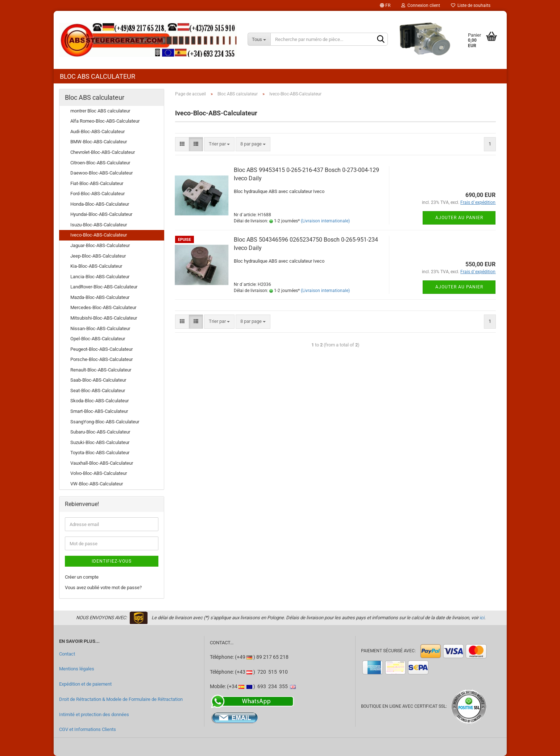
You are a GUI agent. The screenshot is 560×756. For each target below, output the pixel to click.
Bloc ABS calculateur (98, 76)
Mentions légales (77, 669)
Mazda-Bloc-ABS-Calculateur (100, 297)
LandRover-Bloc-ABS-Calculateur (104, 287)
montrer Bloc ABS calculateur (100, 111)
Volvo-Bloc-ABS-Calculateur (99, 473)
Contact (67, 654)
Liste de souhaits (471, 5)
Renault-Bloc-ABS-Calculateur (101, 370)
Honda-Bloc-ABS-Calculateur (100, 204)
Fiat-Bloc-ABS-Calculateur (97, 183)
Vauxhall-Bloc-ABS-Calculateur (102, 463)
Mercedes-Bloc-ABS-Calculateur (103, 307)
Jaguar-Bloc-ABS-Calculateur (100, 245)
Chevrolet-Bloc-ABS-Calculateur (103, 152)
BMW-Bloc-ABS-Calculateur (99, 142)
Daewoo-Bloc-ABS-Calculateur (101, 173)
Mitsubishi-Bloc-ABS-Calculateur (104, 318)
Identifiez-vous (112, 561)
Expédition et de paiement (85, 684)
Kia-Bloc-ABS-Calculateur (96, 266)
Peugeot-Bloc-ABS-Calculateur (101, 349)
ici (482, 618)
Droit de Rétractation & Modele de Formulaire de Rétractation (121, 699)
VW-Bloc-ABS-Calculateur (97, 484)
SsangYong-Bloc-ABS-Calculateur (105, 422)
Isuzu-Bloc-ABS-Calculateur (99, 225)
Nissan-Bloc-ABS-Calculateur (100, 328)
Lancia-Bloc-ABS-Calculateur (100, 277)
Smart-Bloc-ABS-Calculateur (99, 411)
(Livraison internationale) (325, 221)
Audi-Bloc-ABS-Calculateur (98, 132)
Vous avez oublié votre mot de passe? (103, 587)
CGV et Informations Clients (88, 729)
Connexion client (421, 5)
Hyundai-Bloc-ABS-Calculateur (101, 214)
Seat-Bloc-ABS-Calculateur (98, 391)
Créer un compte (82, 577)
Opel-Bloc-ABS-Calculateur (98, 339)
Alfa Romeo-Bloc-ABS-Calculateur (105, 121)
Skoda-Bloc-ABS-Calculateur (99, 401)
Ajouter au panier (459, 218)
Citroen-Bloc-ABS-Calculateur (100, 163)
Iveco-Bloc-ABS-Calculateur (99, 235)
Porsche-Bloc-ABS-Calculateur (101, 359)
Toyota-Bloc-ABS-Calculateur (100, 453)
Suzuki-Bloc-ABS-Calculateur (100, 442)
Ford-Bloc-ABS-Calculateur (98, 194)
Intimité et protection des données (94, 714)
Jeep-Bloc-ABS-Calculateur (98, 256)
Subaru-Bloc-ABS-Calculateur (100, 432)
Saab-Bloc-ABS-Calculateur (98, 380)
